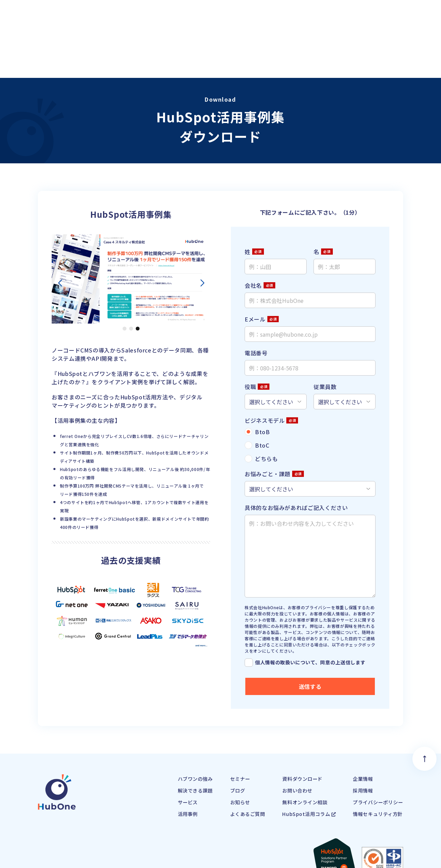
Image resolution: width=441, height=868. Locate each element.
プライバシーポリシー (375, 752)
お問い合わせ (286, 741)
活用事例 (165, 764)
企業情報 (357, 729)
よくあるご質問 (231, 764)
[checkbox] (310, 396)
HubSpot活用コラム (299, 764)
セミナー (222, 729)
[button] (125, 279)
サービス (165, 752)
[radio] (310, 382)
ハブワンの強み (174, 729)
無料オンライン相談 (294, 752)
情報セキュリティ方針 (374, 764)
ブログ (219, 741)
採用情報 (357, 741)
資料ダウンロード (291, 729)
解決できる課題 (174, 741)
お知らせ (222, 752)
